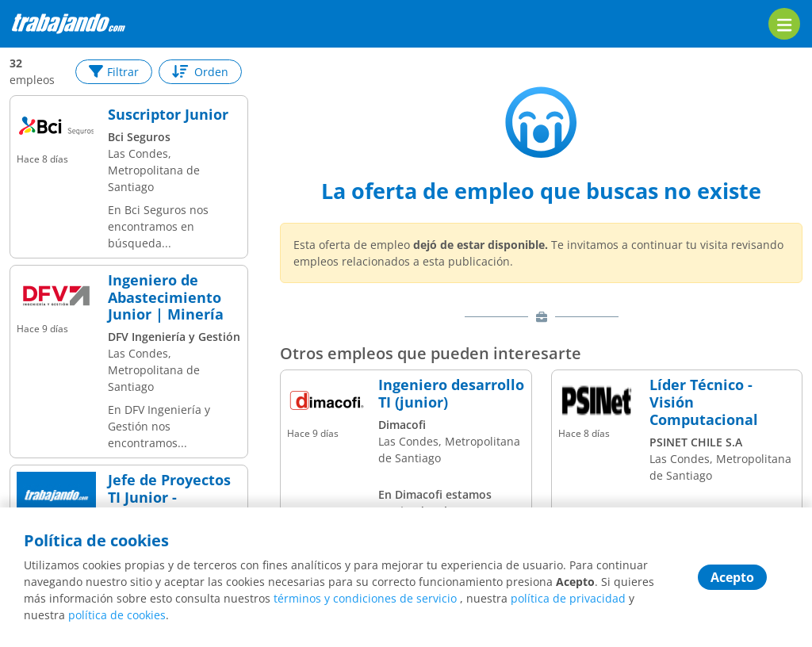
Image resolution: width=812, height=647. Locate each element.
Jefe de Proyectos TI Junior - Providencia (169, 498)
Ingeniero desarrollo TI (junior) (451, 394)
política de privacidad (568, 598)
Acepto (732, 577)
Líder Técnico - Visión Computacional (704, 402)
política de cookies (117, 615)
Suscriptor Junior (168, 115)
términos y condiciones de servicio (365, 598)
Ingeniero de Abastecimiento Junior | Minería (166, 298)
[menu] (784, 24)
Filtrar (114, 72)
